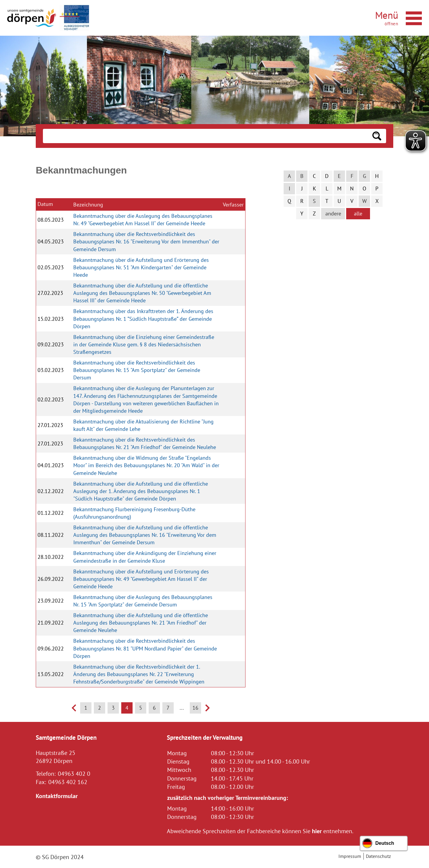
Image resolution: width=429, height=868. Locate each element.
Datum (45, 204)
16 (195, 708)
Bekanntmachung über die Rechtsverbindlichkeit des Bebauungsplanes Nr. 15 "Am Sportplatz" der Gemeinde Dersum (137, 370)
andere (333, 214)
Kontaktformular (57, 796)
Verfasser (233, 205)
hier (317, 831)
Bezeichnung (88, 205)
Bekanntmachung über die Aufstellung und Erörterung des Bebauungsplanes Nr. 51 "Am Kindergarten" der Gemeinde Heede (141, 267)
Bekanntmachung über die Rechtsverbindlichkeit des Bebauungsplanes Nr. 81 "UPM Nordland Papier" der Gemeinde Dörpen (145, 648)
